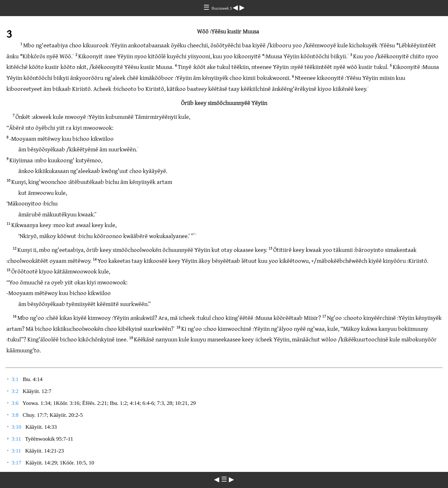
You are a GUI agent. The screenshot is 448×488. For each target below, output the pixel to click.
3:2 (15, 391)
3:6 (15, 403)
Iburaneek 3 (222, 8)
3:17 (16, 463)
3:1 (15, 379)
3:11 (16, 439)
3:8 (15, 415)
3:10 (16, 427)
